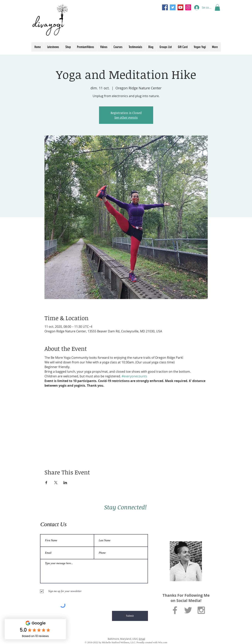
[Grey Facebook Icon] (175, 610)
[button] (217, 7)
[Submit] (130, 616)
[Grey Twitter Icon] (188, 610)
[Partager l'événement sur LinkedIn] (65, 483)
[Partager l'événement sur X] (56, 483)
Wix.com (163, 642)
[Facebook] (165, 7)
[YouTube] (180, 7)
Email (142, 639)
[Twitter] (173, 7)
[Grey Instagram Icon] (201, 610)
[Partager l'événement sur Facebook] (46, 483)
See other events (126, 117)
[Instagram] (188, 7)
